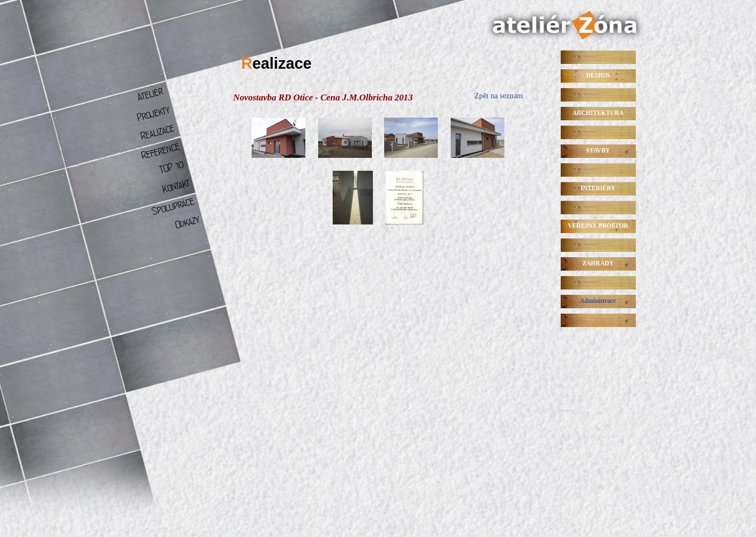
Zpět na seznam (498, 96)
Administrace (598, 301)
